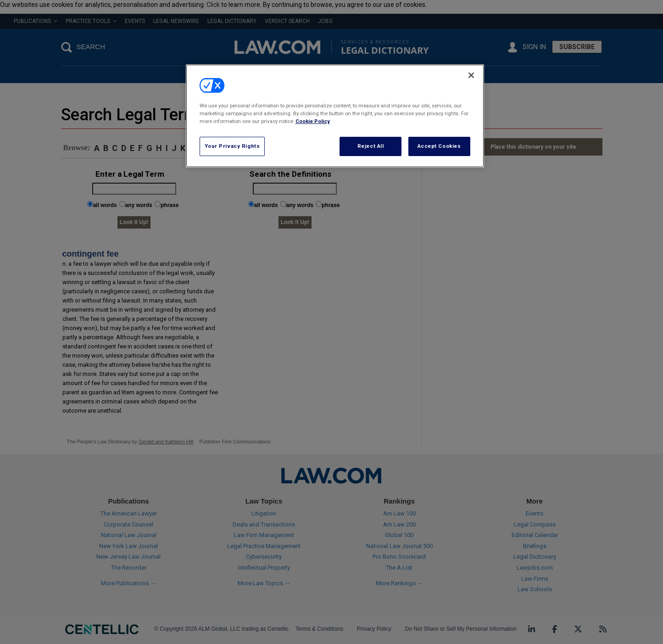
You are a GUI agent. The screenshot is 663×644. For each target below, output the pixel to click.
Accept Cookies (439, 146)
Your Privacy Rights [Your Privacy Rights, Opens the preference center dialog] (232, 146)
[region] (335, 116)
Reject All (371, 146)
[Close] (471, 75)
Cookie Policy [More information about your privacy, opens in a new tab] (313, 121)
